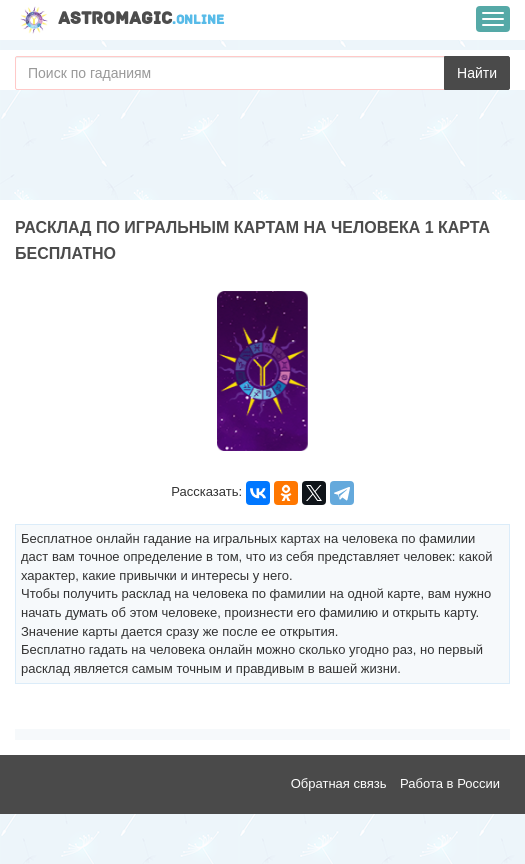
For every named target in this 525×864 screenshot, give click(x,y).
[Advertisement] (262, 150)
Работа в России (450, 783)
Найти (477, 73)
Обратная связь (339, 783)
